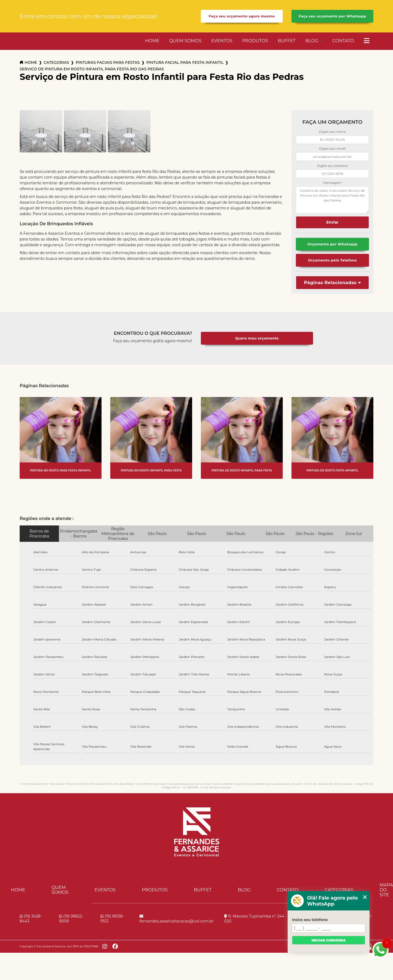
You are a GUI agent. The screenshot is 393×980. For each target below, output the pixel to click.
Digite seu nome (332, 132)
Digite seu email (332, 148)
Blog (312, 41)
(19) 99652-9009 (71, 919)
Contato (343, 41)
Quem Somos (185, 41)
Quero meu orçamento (257, 338)
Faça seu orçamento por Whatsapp (333, 16)
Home (152, 41)
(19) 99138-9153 (112, 919)
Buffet (287, 41)
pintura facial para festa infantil (185, 62)
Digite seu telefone (332, 166)
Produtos (255, 41)
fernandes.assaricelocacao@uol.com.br (177, 919)
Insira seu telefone (310, 920)
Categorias (56, 62)
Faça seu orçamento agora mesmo (242, 16)
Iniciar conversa (328, 940)
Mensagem (332, 183)
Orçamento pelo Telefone (332, 260)
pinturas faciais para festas (108, 62)
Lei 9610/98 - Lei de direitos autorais (207, 787)
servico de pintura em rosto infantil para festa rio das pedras (92, 69)
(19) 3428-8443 (31, 919)
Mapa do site (386, 890)
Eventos (222, 41)
